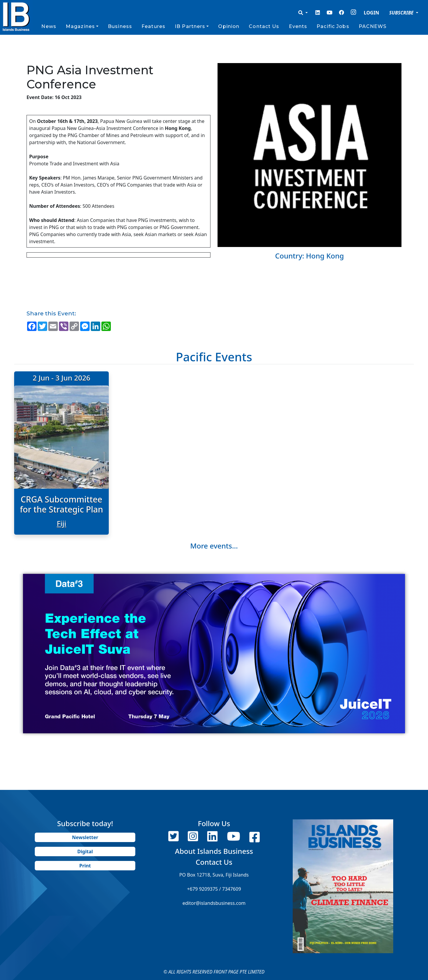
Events (298, 26)
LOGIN (371, 13)
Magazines (80, 26)
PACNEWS (373, 26)
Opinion (229, 26)
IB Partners (190, 26)
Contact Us (264, 26)
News (49, 26)
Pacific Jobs (333, 26)
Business (120, 26)
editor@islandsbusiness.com (214, 903)
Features (153, 26)
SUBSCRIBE (402, 13)
